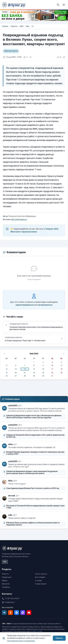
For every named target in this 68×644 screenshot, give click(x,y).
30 (43, 376)
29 (34, 376)
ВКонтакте (15, 232)
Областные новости (11, 51)
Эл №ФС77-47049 (36, 631)
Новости (14, 26)
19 (7, 373)
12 (7, 369)
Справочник (7, 577)
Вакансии (6, 584)
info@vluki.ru (10, 602)
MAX (56, 229)
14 (32, 26)
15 (34, 369)
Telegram (49, 229)
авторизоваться (45, 305)
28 (25, 376)
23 (43, 373)
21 (25, 373)
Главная (5, 26)
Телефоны (6, 587)
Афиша (5, 580)
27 (16, 376)
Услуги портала (41, 574)
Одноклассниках (29, 232)
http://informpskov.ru (19, 219)
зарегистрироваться (25, 305)
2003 (22, 26)
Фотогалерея (40, 577)
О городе (38, 580)
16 (43, 369)
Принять (59, 638)
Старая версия (41, 584)
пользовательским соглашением (21, 641)
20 (16, 373)
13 (16, 369)
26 (7, 376)
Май (27, 26)
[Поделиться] (64, 57)
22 (34, 373)
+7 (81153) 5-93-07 (12, 598)
